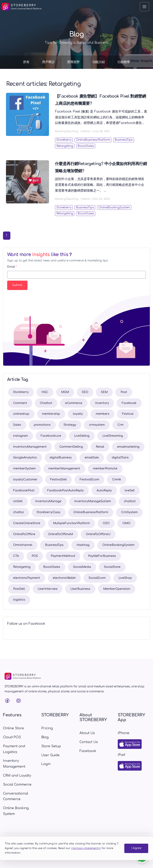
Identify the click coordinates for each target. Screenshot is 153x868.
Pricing (47, 728)
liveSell (130, 490)
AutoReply (104, 490)
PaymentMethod (63, 556)
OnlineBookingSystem (114, 207)
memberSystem (24, 469)
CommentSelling (71, 447)
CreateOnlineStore (27, 523)
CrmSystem (129, 512)
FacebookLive (51, 436)
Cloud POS (12, 737)
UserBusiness (80, 589)
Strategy (70, 425)
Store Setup (51, 746)
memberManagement (64, 469)
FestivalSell (58, 480)
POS (35, 556)
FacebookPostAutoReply (65, 490)
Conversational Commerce (16, 796)
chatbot (130, 501)
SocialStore (112, 567)
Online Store (13, 728)
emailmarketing (128, 447)
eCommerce (74, 403)
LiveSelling (82, 436)
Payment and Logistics (14, 749)
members (103, 414)
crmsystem (97, 425)
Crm (121, 425)
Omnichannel (23, 545)
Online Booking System (16, 811)
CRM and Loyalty (17, 776)
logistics (19, 600)
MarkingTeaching (67, 131)
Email (12, 267)
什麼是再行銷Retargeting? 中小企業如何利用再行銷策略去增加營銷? (101, 167)
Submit (17, 285)
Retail (100, 447)
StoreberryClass (49, 512)
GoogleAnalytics (25, 458)
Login (46, 764)
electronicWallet (64, 578)
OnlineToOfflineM (60, 534)
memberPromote (105, 469)
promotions (42, 425)
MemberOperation (117, 589)
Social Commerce (17, 785)
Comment (20, 403)
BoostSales (86, 146)
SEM (104, 392)
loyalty (78, 414)
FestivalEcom (89, 480)
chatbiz (19, 512)
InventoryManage (48, 501)
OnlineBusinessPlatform (93, 140)
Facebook (129, 403)
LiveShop (125, 578)
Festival (128, 414)
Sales (17, 425)
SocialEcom (97, 578)
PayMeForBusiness (102, 556)
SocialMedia (82, 567)
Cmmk (117, 480)
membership (51, 414)
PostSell (19, 589)
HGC (45, 392)
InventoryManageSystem (93, 501)
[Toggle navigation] (144, 7)
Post (124, 392)
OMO (127, 523)
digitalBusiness (61, 458)
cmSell (18, 501)
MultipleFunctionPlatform (71, 523)
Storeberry (64, 140)
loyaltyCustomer (25, 480)
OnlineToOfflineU (98, 534)
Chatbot (46, 403)
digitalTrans (120, 458)
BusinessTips (124, 140)
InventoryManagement (30, 447)
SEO (85, 392)
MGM (65, 392)
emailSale (92, 458)
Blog (45, 737)
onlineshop (21, 414)
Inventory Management (14, 764)
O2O (106, 523)
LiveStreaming (113, 436)
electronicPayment (27, 578)
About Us (87, 733)
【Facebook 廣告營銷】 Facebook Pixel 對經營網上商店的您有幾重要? (100, 100)
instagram (21, 436)
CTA (16, 556)
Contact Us (89, 742)
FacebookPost (24, 490)
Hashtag (83, 545)
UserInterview (48, 589)
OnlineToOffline (24, 534)
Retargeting (65, 146)
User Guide (50, 755)
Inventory (102, 403)
